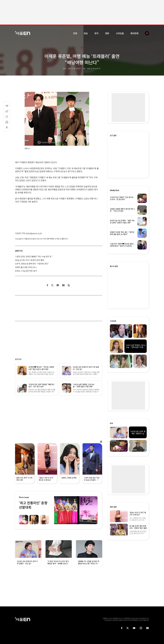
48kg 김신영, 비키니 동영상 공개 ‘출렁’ (30, 260)
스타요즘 (120, 33)
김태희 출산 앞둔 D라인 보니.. (26, 267)
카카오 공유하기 (58, 285)
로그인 (147, 618)
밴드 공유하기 (69, 285)
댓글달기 (7, 117)
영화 (107, 33)
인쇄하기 (7, 122)
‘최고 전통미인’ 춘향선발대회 (33, 505)
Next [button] (95, 510)
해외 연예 (113, 507)
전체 (75, 33)
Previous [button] (56, 510)
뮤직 (96, 33)
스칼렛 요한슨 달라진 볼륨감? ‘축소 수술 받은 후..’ (34, 256)
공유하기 (7, 111)
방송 (86, 33)
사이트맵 (142, 618)
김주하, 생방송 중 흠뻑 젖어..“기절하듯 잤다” (32, 264)
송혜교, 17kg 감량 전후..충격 (26, 271)
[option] (76, 510)
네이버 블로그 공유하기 (63, 285)
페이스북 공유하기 (48, 285)
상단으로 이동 (7, 128)
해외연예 (134, 33)
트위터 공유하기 (52, 285)
